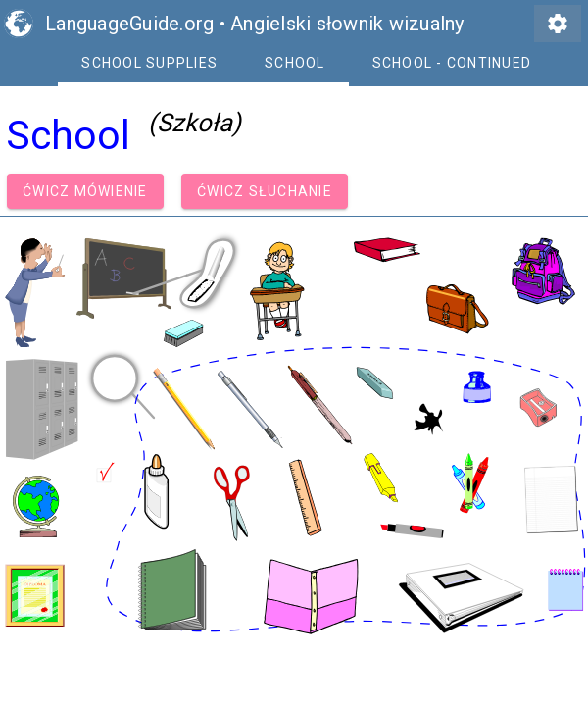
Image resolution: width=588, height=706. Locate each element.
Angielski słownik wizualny (347, 24)
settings (558, 24)
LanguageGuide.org (129, 24)
